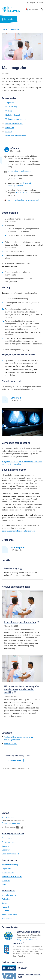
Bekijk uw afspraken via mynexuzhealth (24, 200)
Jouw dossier (34, 9)
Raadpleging (7, 838)
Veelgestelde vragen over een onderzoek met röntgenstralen (21, 738)
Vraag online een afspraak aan (20, 171)
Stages (5, 903)
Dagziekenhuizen (9, 842)
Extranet (5, 911)
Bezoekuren (7, 850)
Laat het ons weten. (14, 760)
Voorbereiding (11, 107)
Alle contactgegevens (11, 823)
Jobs (4, 884)
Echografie (16, 398)
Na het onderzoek (13, 115)
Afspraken (10, 103)
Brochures (10, 127)
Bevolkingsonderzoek (14, 123)
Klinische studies (9, 895)
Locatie (8, 131)
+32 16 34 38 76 (22, 193)
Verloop (9, 111)
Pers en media (8, 918)
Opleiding (6, 899)
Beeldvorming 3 (11, 743)
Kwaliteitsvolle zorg (10, 865)
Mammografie (17, 547)
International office (9, 915)
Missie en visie (8, 872)
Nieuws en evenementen (16, 136)
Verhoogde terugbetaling (16, 119)
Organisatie (7, 869)
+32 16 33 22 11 (8, 818)
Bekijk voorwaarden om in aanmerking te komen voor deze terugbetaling (22, 463)
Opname (5, 846)
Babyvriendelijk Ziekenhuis (27, 940)
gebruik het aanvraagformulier (19, 184)
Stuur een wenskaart (10, 854)
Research (6, 907)
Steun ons (6, 880)
